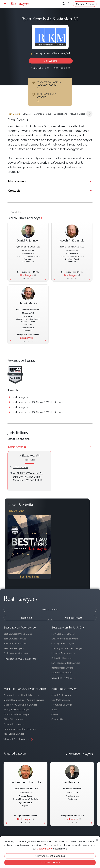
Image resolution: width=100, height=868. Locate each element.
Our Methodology (61, 700)
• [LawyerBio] (28, 279)
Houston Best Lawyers (63, 653)
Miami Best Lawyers (62, 673)
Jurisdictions (61, 114)
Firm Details (14, 114)
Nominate (26, 618)
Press (54, 710)
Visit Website (51, 61)
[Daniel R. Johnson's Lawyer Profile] (28, 235)
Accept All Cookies (50, 862)
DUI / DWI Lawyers (13, 719)
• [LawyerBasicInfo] (24, 279)
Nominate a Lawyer (62, 705)
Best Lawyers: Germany (16, 653)
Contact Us (57, 719)
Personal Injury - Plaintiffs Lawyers (21, 695)
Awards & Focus (43, 114)
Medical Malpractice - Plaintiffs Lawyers (24, 700)
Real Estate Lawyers (14, 734)
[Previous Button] (10, 252)
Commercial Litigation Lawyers (20, 729)
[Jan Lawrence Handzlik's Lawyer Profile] (25, 776)
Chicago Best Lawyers (63, 644)
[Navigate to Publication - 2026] (29, 547)
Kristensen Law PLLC (72, 789)
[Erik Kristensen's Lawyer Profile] (72, 776)
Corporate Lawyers (14, 724)
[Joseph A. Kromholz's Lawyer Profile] (72, 235)
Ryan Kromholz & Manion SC (28, 247)
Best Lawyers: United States (18, 634)
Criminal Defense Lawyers (17, 714)
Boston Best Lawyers (62, 668)
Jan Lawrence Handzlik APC (25, 789)
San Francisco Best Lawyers (66, 663)
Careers (55, 714)
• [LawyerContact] (32, 279)
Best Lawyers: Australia (15, 644)
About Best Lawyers (62, 695)
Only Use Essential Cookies (50, 856)
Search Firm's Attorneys (25, 218)
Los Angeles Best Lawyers (65, 639)
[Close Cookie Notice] (97, 840)
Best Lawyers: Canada (15, 639)
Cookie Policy (44, 849)
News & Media (78, 114)
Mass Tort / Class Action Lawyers (20, 705)
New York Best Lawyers (63, 634)
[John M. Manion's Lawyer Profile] (28, 297)
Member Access (74, 618)
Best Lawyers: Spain (14, 648)
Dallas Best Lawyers (62, 658)
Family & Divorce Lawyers (17, 710)
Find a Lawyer (50, 610)
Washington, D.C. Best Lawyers (67, 648)
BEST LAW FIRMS (47, 94)
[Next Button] (47, 252)
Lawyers (27, 114)
